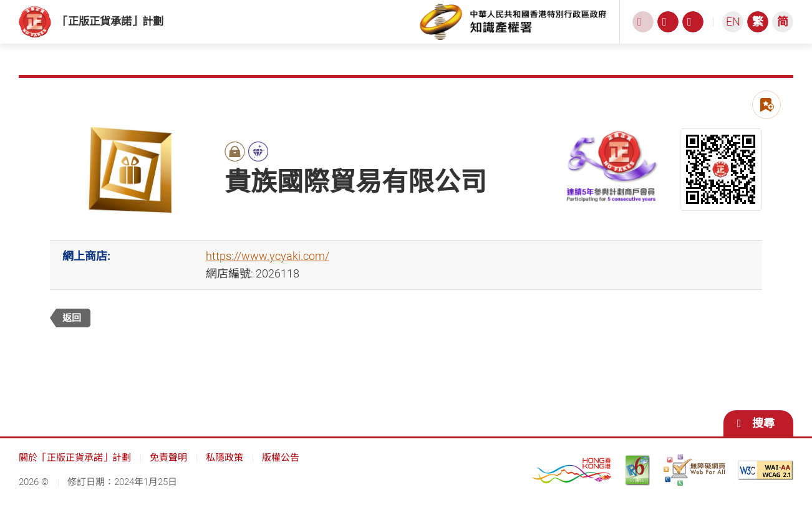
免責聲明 (168, 470)
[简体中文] (783, 28)
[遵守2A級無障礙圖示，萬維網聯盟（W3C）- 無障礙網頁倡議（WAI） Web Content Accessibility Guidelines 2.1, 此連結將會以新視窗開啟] (766, 483)
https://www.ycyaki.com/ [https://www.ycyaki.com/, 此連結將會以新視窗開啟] (268, 268)
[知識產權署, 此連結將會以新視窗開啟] (513, 28)
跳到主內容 (0, 0)
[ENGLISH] (733, 28)
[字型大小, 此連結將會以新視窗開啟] (668, 28)
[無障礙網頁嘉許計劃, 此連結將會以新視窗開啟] (694, 483)
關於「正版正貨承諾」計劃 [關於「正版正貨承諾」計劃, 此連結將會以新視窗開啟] (75, 470)
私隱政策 (225, 470)
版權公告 (281, 470)
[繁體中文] (758, 28)
